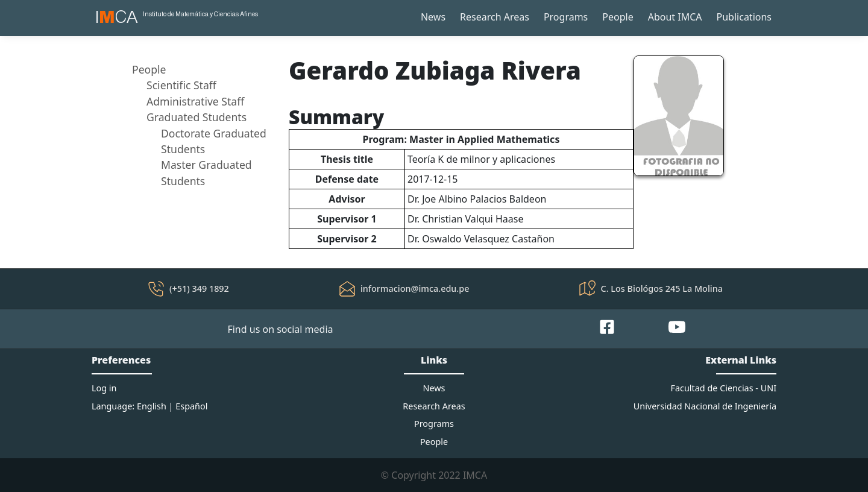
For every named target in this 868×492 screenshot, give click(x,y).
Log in (104, 388)
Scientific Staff (181, 85)
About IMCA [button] (675, 17)
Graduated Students (197, 117)
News (433, 17)
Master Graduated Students (206, 172)
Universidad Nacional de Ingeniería (705, 406)
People (618, 17)
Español (191, 406)
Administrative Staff (195, 101)
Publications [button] (744, 17)
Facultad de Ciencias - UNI (724, 388)
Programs (566, 17)
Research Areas (495, 17)
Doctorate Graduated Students (214, 141)
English (152, 406)
